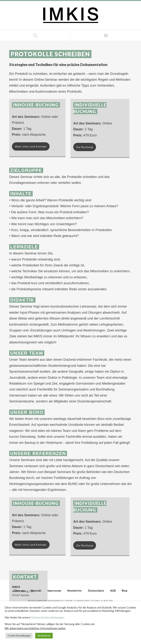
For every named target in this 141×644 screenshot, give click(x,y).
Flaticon (107, 601)
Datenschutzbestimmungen (47, 617)
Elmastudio (82, 601)
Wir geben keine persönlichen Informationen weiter (35, 628)
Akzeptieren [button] (44, 636)
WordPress (55, 601)
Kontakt (36, 591)
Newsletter (75, 591)
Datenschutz (96, 591)
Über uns (19, 591)
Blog (125, 591)
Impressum (54, 591)
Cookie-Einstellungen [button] (19, 636)
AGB (113, 591)
